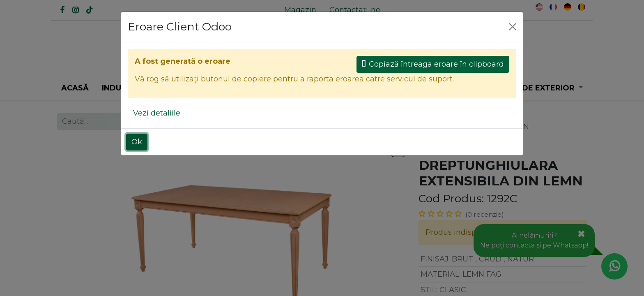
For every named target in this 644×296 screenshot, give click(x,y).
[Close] (513, 27)
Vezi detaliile (157, 113)
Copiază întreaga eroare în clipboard (433, 64)
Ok (137, 142)
